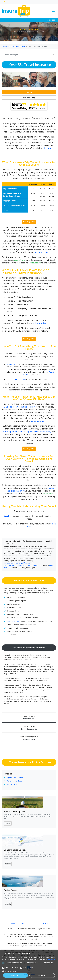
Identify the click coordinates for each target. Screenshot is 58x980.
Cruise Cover (21, 379)
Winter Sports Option (15, 781)
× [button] (55, 952)
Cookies (12, 923)
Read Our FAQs (29, 717)
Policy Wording (29, 97)
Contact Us (45, 923)
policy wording (41, 252)
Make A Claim (29, 738)
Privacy (23, 923)
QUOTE (29, 92)
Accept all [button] (15, 975)
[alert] (29, 965)
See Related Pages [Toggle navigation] (11, 55)
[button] (29, 971)
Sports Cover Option (15, 778)
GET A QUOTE (29, 222)
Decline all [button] (42, 975)
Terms (33, 923)
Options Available (14, 621)
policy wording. (40, 323)
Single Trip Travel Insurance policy (20, 407)
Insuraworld (6, 46)
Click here (8, 516)
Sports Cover (12, 364)
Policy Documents (29, 728)
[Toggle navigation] (53, 11)
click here (47, 148)
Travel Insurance (19, 46)
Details (8, 823)
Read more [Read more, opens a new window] (51, 959)
